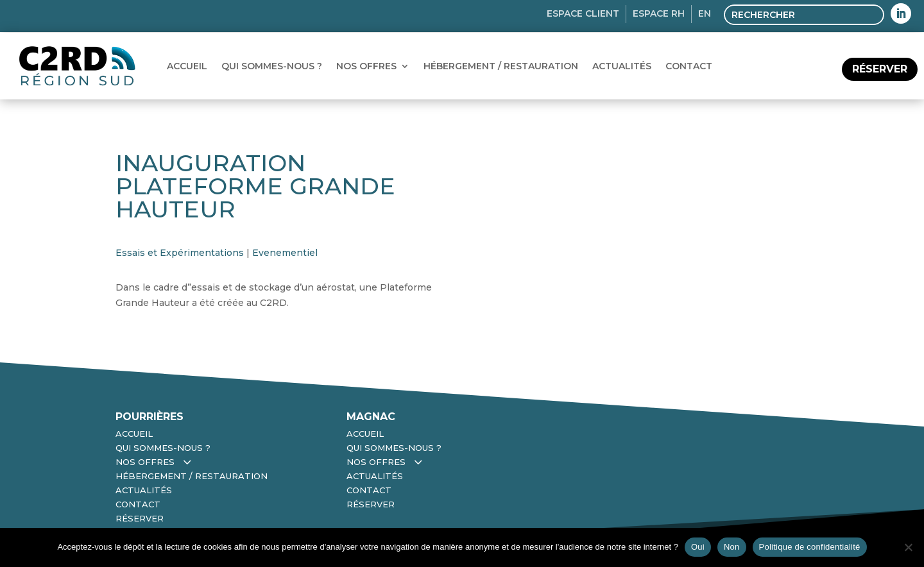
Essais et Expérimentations (180, 253)
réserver (880, 69)
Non (732, 547)
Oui (698, 547)
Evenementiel (285, 253)
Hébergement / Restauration (501, 66)
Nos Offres (366, 66)
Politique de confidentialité (810, 547)
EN (705, 13)
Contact (689, 66)
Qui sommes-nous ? (272, 66)
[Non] (908, 547)
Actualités (622, 66)
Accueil (187, 66)
